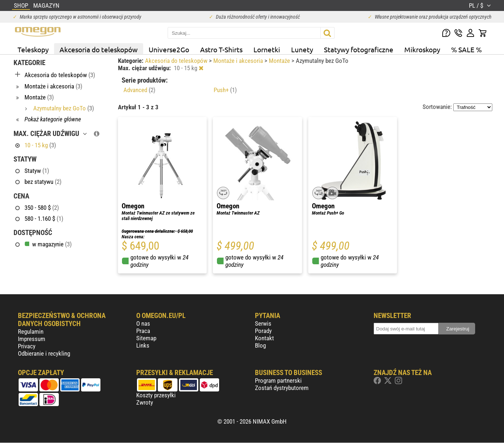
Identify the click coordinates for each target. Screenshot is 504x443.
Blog (260, 345)
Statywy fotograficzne (359, 49)
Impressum (32, 339)
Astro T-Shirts (221, 49)
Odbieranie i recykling (44, 353)
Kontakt (264, 338)
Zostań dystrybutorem (282, 388)
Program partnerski (278, 380)
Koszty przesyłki (156, 395)
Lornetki (267, 49)
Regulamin (31, 332)
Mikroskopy (422, 49)
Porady (263, 331)
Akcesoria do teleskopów (99, 49)
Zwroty (145, 402)
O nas (143, 323)
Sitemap (146, 338)
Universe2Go (169, 49)
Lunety (302, 49)
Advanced (139, 90)
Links (143, 345)
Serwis (263, 323)
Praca (143, 331)
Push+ (225, 90)
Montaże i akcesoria (239, 61)
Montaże (280, 61)
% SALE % (466, 49)
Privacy (27, 346)
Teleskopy (33, 49)
